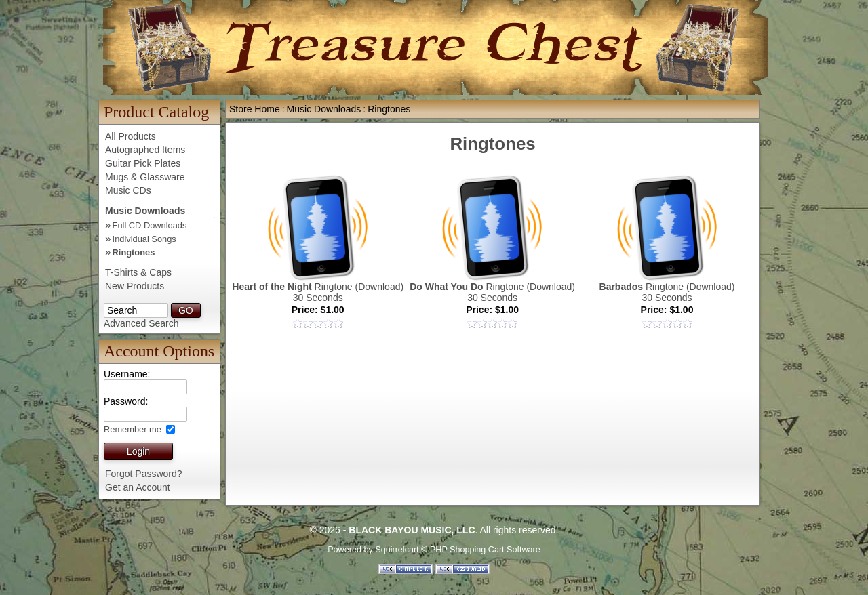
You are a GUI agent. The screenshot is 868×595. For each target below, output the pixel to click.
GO (186, 310)
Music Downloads (145, 211)
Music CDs (128, 190)
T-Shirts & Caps (138, 272)
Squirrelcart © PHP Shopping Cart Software (458, 550)
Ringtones (134, 252)
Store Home (255, 109)
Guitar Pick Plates (143, 163)
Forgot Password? (144, 474)
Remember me (134, 429)
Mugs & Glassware (145, 177)
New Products (135, 286)
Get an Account (138, 487)
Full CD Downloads (150, 225)
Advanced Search (141, 323)
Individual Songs (144, 239)
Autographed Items (145, 150)
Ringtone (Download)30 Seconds (318, 292)
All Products (131, 136)
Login (138, 451)
